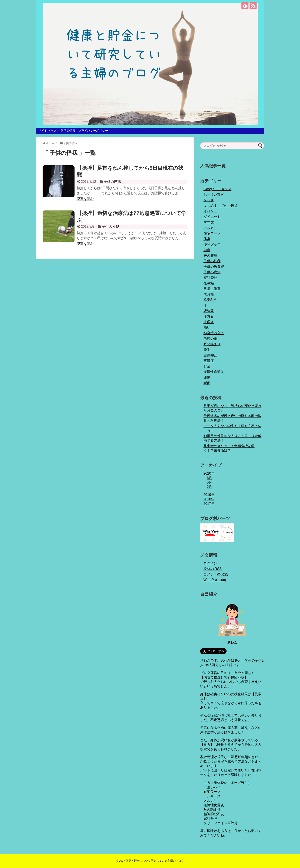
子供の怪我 (112, 182)
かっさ (209, 200)
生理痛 (209, 322)
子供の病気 (212, 272)
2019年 (209, 495)
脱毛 (207, 350)
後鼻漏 (209, 283)
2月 (210, 487)
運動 (207, 377)
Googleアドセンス (218, 189)
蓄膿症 (209, 361)
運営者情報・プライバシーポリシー (84, 131)
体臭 (207, 239)
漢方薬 (209, 316)
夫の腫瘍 (210, 256)
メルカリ (210, 228)
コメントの (216, 574)
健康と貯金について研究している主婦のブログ (155, 861)
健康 (207, 250)
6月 (210, 478)
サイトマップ (47, 131)
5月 (210, 482)
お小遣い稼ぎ (214, 195)
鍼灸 (207, 383)
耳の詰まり (212, 344)
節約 (207, 327)
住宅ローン (212, 233)
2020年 (209, 473)
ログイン (210, 563)
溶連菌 (209, 311)
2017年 (209, 504)
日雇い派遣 (212, 289)
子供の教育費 (214, 267)
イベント (210, 211)
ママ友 (209, 222)
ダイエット (212, 217)
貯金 (207, 366)
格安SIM (210, 300)
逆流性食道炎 (214, 372)
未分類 (209, 294)
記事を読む (85, 199)
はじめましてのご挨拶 (221, 206)
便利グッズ (212, 244)
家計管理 (210, 278)
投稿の (213, 569)
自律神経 (210, 355)
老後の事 (210, 339)
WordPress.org (215, 580)
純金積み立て (214, 333)
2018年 (209, 499)
